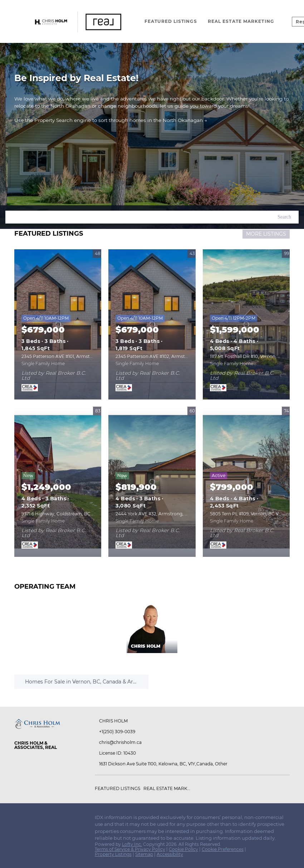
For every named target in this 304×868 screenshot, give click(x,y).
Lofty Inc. (132, 844)
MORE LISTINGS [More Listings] (266, 234)
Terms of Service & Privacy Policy (130, 849)
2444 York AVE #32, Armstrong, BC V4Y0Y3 (162, 514)
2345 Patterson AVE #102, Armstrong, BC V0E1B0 (168, 356)
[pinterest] (63, 819)
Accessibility (170, 854)
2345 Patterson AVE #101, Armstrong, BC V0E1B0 (74, 356)
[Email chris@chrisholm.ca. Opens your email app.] (133, 742)
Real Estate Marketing (241, 21)
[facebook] (20, 819)
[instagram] (34, 819)
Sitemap (144, 854)
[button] (284, 217)
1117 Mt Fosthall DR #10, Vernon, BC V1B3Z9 (255, 356)
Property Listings (113, 854)
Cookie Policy (183, 849)
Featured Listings (171, 21)
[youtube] (48, 819)
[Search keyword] (138, 217)
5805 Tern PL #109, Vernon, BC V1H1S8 (250, 514)
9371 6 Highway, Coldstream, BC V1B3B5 (64, 514)
